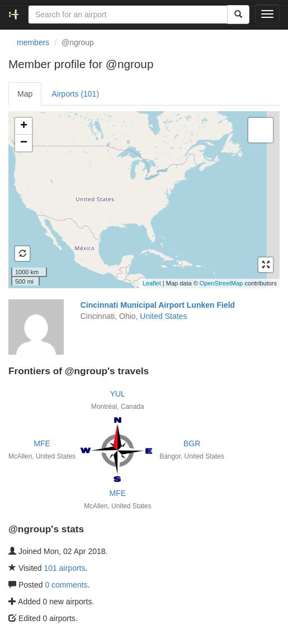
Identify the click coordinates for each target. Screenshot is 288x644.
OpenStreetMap (221, 283)
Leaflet (152, 283)
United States (163, 316)
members (33, 42)
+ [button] (24, 126)
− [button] (24, 143)
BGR (192, 443)
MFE (42, 443)
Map (25, 94)
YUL (118, 394)
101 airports (65, 568)
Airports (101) (75, 94)
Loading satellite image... (143, 199)
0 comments (66, 585)
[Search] (238, 15)
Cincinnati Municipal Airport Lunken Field (158, 305)
